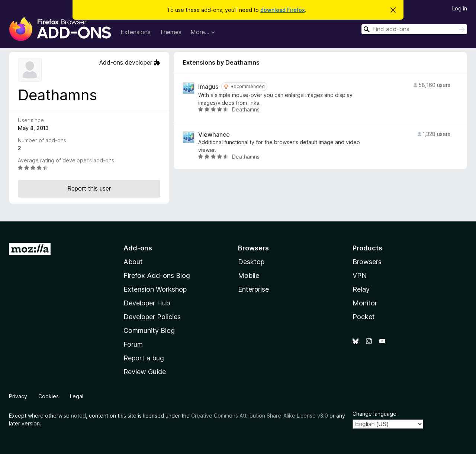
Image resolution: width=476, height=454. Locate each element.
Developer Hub (147, 303)
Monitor (365, 303)
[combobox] (414, 29)
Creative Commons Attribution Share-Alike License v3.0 (260, 416)
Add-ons (138, 248)
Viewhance (214, 135)
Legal (77, 396)
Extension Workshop (155, 289)
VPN (360, 275)
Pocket (364, 317)
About (133, 262)
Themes (171, 32)
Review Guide (145, 372)
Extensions (136, 32)
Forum (133, 344)
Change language (374, 414)
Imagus (208, 87)
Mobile (249, 275)
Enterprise (253, 289)
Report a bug (144, 358)
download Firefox (283, 10)
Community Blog (149, 330)
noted (78, 416)
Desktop (251, 262)
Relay (361, 289)
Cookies (49, 396)
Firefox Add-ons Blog (157, 275)
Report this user (89, 188)
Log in (460, 8)
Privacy (18, 396)
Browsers (367, 262)
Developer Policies (152, 317)
